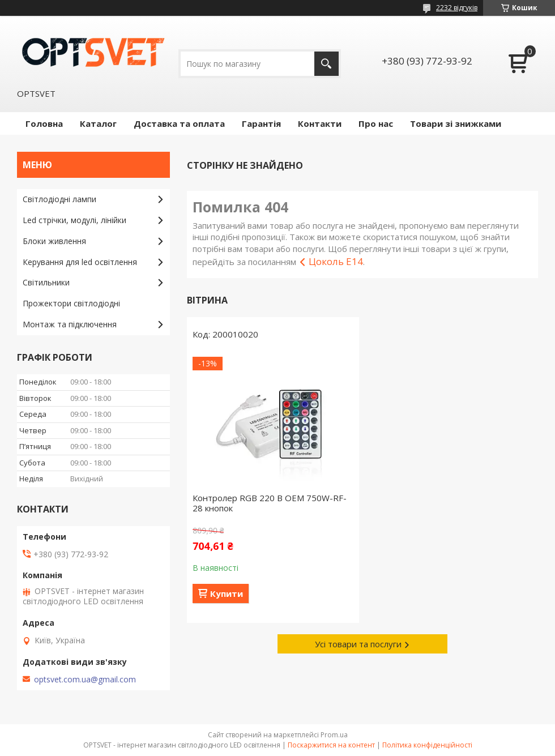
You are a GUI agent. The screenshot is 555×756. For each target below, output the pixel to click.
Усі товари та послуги (358, 644)
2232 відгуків (457, 8)
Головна (44, 123)
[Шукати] (326, 64)
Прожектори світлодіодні (71, 303)
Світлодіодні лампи (59, 199)
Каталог (98, 123)
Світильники (46, 282)
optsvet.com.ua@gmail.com (85, 680)
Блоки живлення (54, 241)
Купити (227, 593)
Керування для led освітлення (80, 262)
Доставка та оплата (179, 123)
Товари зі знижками (456, 123)
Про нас (376, 123)
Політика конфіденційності (427, 745)
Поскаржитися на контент (331, 745)
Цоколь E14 (336, 261)
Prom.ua (334, 735)
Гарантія (261, 123)
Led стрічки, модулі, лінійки (74, 220)
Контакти (320, 123)
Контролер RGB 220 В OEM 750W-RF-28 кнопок (270, 503)
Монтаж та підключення (70, 324)
